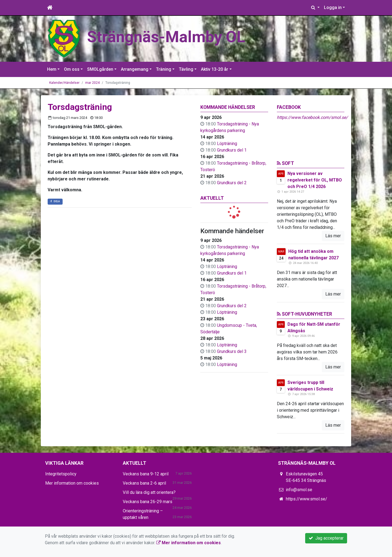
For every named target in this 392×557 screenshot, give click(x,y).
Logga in (333, 7)
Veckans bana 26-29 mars (148, 502)
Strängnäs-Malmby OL (166, 37)
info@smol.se (299, 490)
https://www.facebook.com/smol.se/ (312, 117)
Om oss (72, 69)
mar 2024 (92, 83)
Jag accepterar (326, 538)
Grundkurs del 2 (232, 183)
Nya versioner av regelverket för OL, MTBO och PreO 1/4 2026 (315, 180)
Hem (52, 69)
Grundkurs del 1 (232, 150)
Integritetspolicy (61, 474)
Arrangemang (135, 69)
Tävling (186, 69)
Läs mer (333, 236)
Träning (164, 69)
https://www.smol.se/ (307, 499)
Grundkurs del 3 (232, 351)
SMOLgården (100, 69)
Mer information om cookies (72, 483)
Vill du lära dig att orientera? (149, 492)
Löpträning (227, 144)
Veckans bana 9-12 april (146, 474)
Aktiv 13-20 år (215, 69)
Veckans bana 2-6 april (144, 483)
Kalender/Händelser (64, 83)
